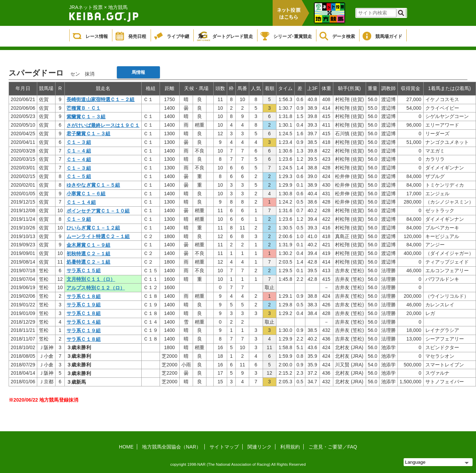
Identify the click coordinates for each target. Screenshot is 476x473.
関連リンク (260, 447)
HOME (126, 447)
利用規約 (290, 447)
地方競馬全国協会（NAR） (171, 447)
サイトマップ (224, 447)
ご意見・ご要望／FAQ (333, 447)
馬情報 (138, 72)
